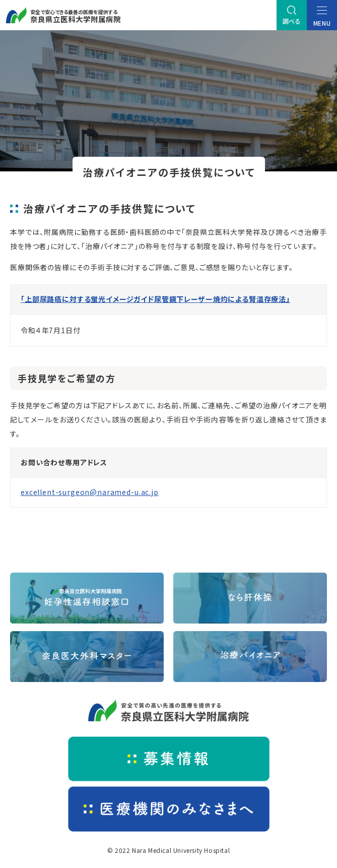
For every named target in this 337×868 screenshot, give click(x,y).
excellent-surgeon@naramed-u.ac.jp (90, 492)
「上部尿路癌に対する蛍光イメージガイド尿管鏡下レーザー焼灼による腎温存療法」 (155, 299)
